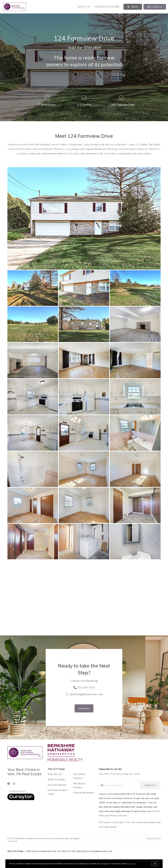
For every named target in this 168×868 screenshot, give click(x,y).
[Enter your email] (122, 785)
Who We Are (55, 774)
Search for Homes (107, 7)
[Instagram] (14, 784)
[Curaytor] (21, 799)
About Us (84, 7)
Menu (133, 7)
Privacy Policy (154, 838)
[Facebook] (9, 784)
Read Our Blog (56, 779)
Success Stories (57, 785)
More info (132, 864)
